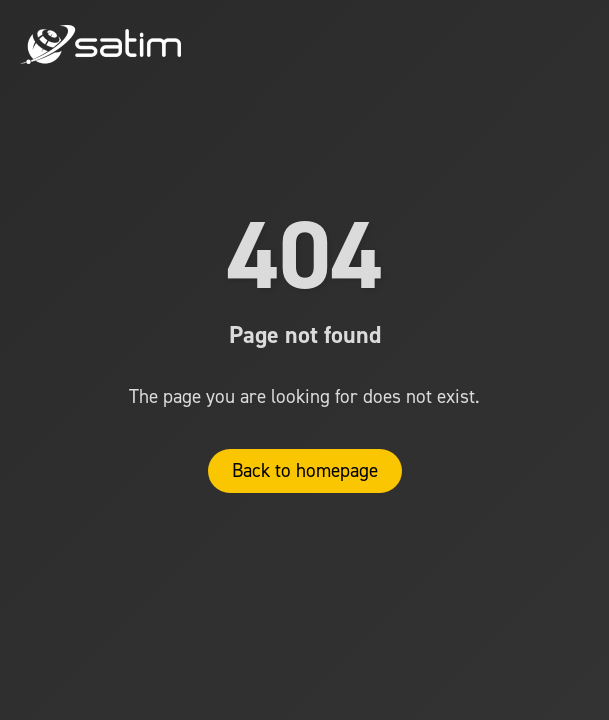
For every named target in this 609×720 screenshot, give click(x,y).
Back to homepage (305, 470)
